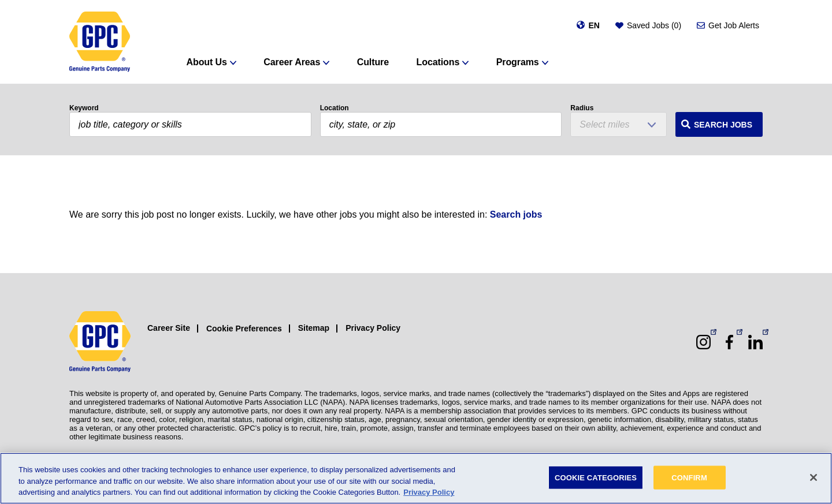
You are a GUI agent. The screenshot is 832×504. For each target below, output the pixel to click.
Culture (373, 62)
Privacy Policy (373, 328)
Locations (438, 62)
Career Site (169, 328)
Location (335, 108)
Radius (582, 108)
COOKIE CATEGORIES (596, 477)
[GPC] (100, 42)
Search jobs (516, 214)
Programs (518, 62)
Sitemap (314, 328)
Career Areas (292, 62)
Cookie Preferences (244, 328)
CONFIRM (689, 477)
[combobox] (441, 124)
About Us (207, 62)
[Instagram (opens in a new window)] (703, 342)
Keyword (84, 108)
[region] (416, 478)
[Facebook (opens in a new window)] (729, 342)
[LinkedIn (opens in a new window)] (755, 342)
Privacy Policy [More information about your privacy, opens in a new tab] (429, 492)
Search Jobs (723, 125)
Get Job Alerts (734, 25)
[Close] (814, 477)
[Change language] (588, 25)
